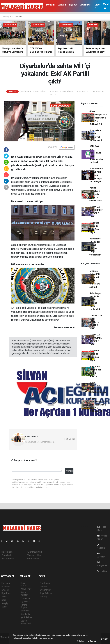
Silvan (4, 597)
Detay (81, 641)
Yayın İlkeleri (7, 555)
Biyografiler (45, 590)
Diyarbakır (85, 5)
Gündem (62, 5)
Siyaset (73, 5)
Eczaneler (25, 598)
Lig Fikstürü (26, 601)
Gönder (70, 471)
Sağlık (4, 607)
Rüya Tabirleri (46, 593)
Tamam (92, 641)
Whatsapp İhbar (34, 555)
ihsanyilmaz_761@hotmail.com (40, 442)
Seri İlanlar (26, 614)
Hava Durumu (24, 584)
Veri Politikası (8, 559)
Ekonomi (50, 5)
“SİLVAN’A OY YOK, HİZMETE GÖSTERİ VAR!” (96, 322)
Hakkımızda (7, 552)
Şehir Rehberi (27, 617)
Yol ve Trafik (26, 589)
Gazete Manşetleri (26, 622)
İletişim (103, 571)
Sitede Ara (45, 583)
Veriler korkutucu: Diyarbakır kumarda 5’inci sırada (96, 194)
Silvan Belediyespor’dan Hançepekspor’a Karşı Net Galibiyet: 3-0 (98, 118)
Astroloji (44, 597)
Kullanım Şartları (34, 552)
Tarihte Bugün (24, 606)
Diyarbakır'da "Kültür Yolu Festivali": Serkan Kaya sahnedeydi (96, 175)
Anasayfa (7, 17)
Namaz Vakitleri (24, 594)
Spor (4, 600)
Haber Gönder (33, 559)
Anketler (44, 587)
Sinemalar (25, 611)
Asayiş (5, 603)
